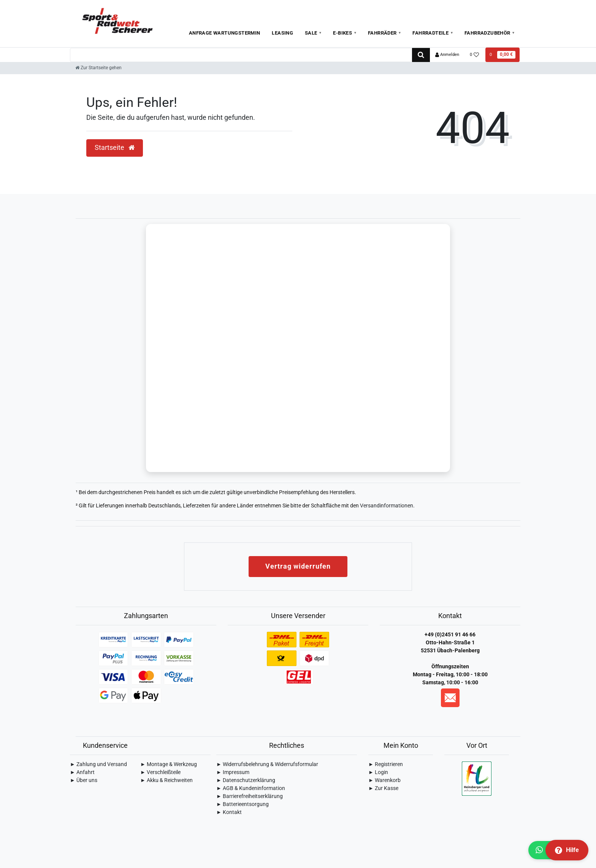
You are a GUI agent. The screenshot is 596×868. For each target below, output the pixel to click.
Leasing (282, 33)
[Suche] (421, 55)
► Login (378, 773)
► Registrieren (386, 765)
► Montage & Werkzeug (169, 765)
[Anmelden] (447, 55)
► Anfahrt (82, 773)
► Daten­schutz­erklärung (246, 781)
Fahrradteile (430, 33)
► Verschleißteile (160, 773)
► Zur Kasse (383, 789)
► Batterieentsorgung (243, 805)
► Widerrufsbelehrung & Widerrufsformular (267, 765)
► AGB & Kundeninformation (251, 789)
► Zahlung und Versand (98, 765)
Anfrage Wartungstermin (225, 33)
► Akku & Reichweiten (166, 781)
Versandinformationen (387, 506)
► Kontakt (229, 813)
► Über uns (84, 781)
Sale (311, 33)
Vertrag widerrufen (298, 567)
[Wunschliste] (475, 55)
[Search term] (241, 55)
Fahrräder (382, 33)
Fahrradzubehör (487, 33)
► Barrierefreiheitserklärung (250, 797)
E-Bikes (342, 33)
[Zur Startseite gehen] (98, 68)
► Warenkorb (384, 781)
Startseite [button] (115, 148)
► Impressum (233, 773)
